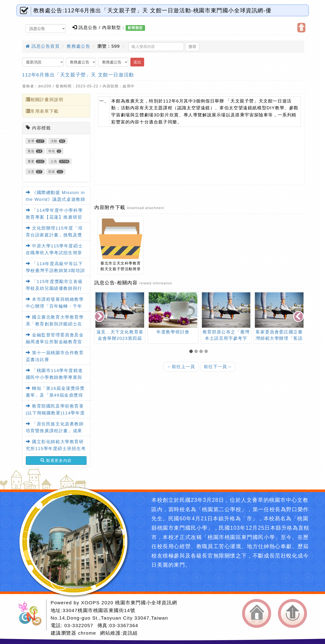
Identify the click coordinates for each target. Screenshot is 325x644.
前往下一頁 (218, 367)
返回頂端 (292, 613)
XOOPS (90, 603)
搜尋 (192, 47)
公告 (54, 161)
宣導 (31, 141)
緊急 (31, 151)
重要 (31, 161)
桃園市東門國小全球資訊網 (146, 603)
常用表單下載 (42, 111)
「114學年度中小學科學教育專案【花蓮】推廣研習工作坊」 (54, 217)
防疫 (52, 172)
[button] (192, 352)
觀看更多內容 (56, 461)
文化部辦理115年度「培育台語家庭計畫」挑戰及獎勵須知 (54, 235)
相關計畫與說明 (45, 99)
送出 (137, 62)
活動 (54, 141)
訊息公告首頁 (43, 46)
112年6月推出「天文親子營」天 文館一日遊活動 (78, 75)
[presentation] (100, 317)
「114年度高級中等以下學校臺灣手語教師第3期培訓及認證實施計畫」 (55, 271)
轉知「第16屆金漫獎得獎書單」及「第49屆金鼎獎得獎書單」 (55, 395)
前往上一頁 (181, 367)
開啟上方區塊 (301, 28)
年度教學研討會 (173, 332)
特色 (52, 151)
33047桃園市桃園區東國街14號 (99, 610)
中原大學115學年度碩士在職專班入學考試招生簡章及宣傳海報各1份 (54, 253)
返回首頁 (257, 613)
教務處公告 (78, 46)
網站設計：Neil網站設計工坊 (32, 615)
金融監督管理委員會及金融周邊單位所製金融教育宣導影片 (55, 342)
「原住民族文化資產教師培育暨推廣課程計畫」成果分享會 (55, 431)
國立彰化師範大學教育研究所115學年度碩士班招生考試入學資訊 (56, 449)
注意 (31, 172)
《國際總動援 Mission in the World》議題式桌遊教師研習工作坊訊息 (56, 199)
